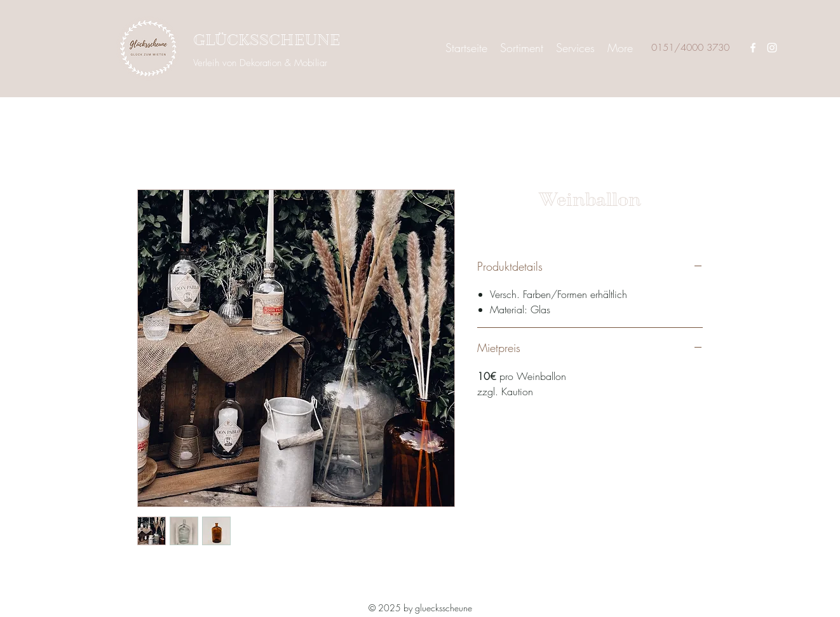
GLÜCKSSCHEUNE (267, 40)
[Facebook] (753, 48)
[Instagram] (772, 48)
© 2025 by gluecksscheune (420, 608)
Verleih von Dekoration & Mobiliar (260, 63)
